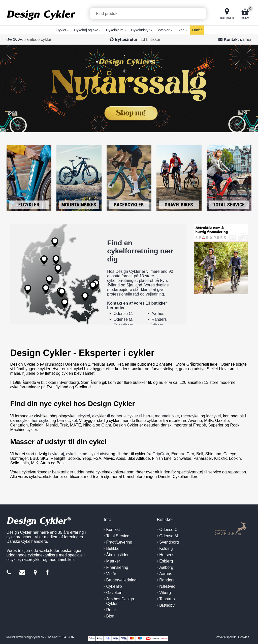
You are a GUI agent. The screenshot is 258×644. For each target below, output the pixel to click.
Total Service (118, 536)
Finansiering (117, 567)
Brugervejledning (121, 580)
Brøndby (167, 605)
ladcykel (213, 416)
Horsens (167, 555)
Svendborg (169, 542)
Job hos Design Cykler (120, 601)
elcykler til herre (139, 416)
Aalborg (166, 567)
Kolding (166, 548)
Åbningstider (117, 555)
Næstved (167, 586)
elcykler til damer (107, 416)
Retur (111, 610)
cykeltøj (57, 454)
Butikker (113, 548)
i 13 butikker (138, 39)
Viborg (165, 593)
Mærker (113, 561)
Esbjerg (166, 561)
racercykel (190, 416)
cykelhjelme (77, 454)
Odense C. (123, 314)
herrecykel (41, 421)
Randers (159, 319)
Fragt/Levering (119, 542)
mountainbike (167, 416)
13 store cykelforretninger (131, 278)
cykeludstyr (100, 454)
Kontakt (113, 530)
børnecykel (67, 421)
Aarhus (158, 314)
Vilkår (111, 574)
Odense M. (123, 319)
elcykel (84, 416)
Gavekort (114, 593)
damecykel (20, 421)
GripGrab (161, 454)
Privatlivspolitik (226, 637)
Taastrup (167, 599)
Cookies (244, 637)
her (249, 39)
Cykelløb (114, 586)
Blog (110, 616)
